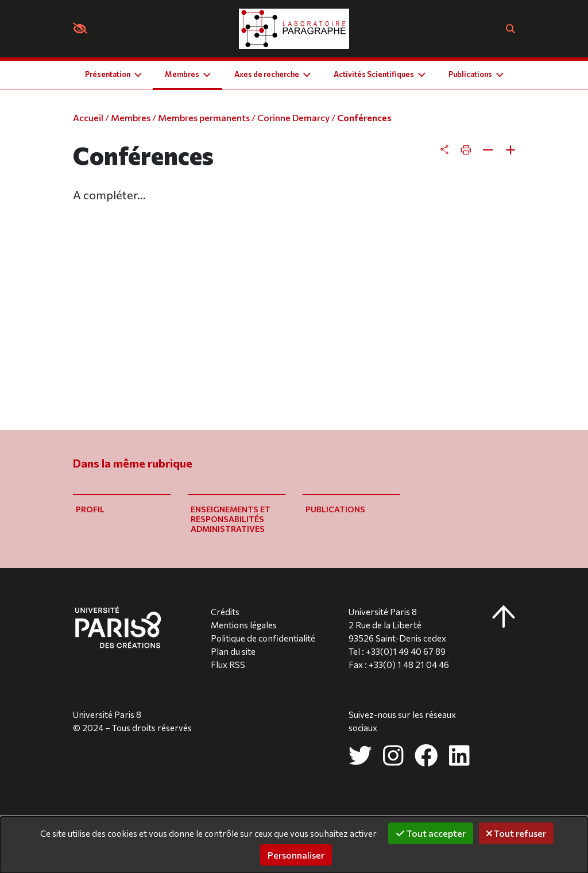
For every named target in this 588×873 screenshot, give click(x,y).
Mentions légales (244, 625)
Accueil (88, 117)
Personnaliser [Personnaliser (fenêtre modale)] (296, 855)
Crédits (225, 612)
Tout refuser (516, 833)
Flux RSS (228, 665)
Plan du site (233, 651)
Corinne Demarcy (293, 117)
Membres (131, 117)
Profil (90, 509)
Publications (335, 509)
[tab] (478, 150)
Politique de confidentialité (263, 638)
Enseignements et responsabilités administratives (231, 519)
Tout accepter (431, 833)
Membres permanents (204, 117)
